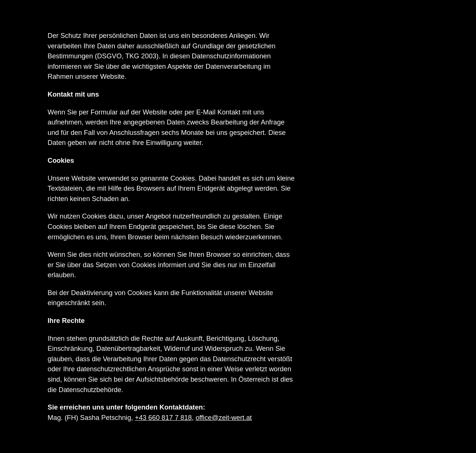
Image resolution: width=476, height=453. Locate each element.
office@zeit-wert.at (224, 418)
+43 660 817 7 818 (163, 418)
